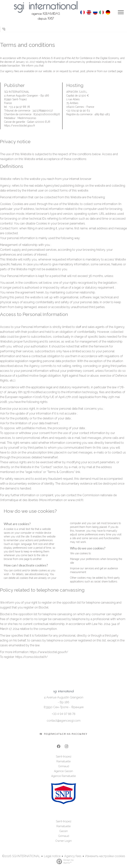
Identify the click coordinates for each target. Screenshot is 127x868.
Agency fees (73, 856)
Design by (64, 861)
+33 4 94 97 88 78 (63, 714)
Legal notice (52, 856)
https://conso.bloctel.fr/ (32, 657)
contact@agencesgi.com (64, 721)
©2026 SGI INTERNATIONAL (21, 856)
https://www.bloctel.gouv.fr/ (49, 652)
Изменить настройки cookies (105, 856)
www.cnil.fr (75, 500)
